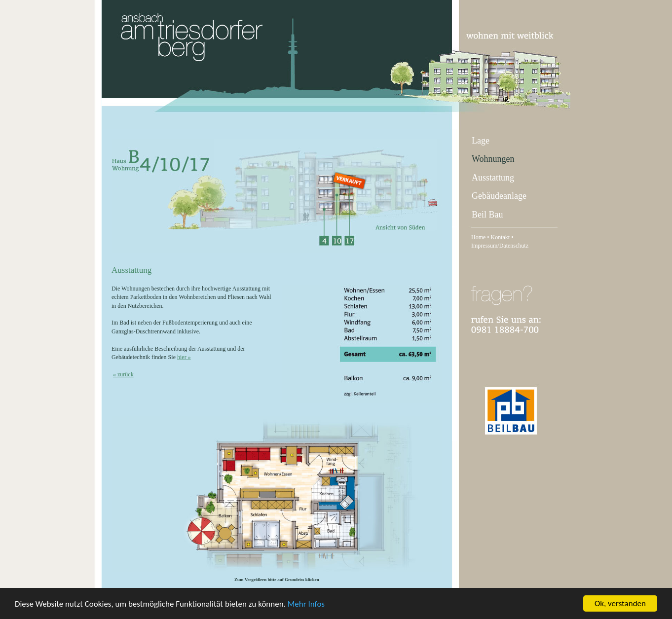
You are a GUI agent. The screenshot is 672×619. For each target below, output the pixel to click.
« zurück (123, 374)
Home (478, 237)
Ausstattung (493, 178)
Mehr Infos (306, 604)
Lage (481, 141)
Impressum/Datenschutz (500, 246)
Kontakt (501, 237)
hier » (184, 357)
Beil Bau (487, 215)
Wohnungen (493, 159)
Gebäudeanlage (499, 196)
